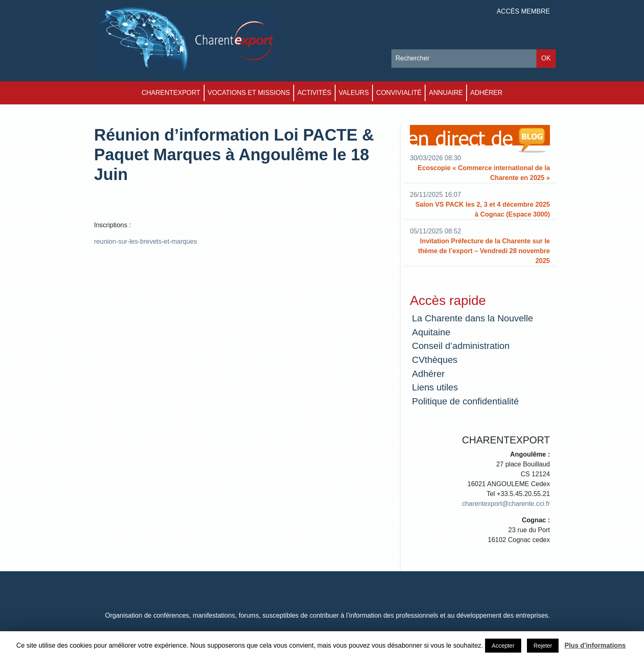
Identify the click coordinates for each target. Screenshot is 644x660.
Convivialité (399, 93)
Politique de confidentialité (465, 401)
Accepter (503, 646)
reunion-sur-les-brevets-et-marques (146, 241)
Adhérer (486, 93)
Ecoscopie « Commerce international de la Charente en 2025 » (484, 173)
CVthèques (435, 360)
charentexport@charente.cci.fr (506, 504)
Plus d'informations (595, 645)
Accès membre (523, 11)
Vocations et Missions (249, 93)
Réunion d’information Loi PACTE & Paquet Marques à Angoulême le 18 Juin (234, 155)
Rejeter (543, 646)
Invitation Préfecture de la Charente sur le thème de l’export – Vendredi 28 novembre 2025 (484, 251)
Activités (314, 93)
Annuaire (446, 93)
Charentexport (171, 93)
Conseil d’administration (461, 346)
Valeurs (354, 93)
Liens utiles (435, 387)
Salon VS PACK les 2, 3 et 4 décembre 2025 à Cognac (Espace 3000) (483, 209)
